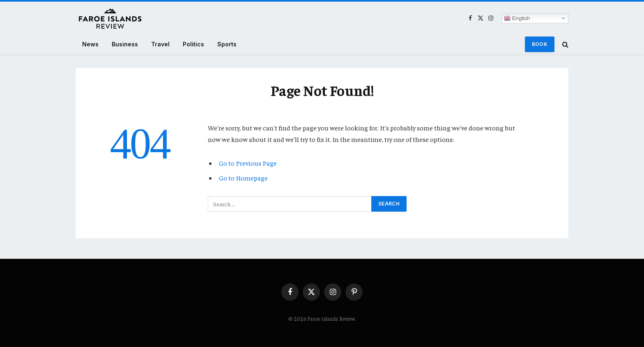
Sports (227, 44)
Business (125, 44)
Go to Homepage (243, 178)
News (90, 44)
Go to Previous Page (248, 163)
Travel (160, 44)
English (517, 18)
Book (540, 44)
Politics (193, 44)
